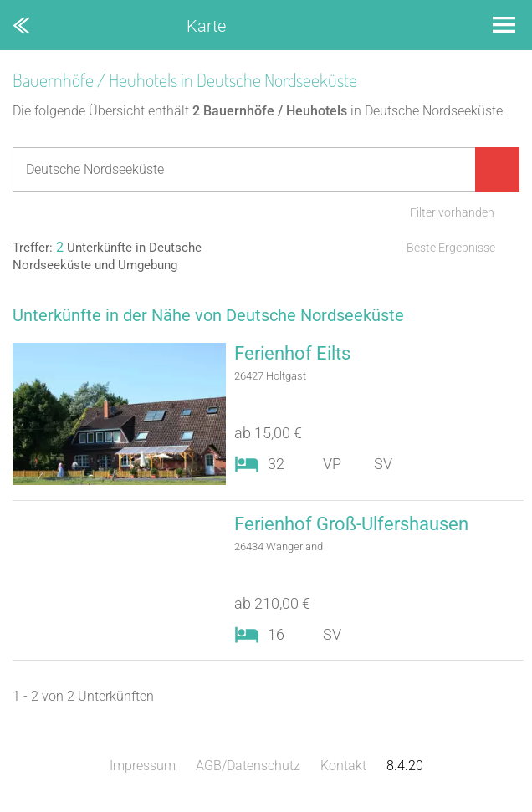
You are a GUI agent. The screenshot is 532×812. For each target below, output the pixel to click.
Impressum (143, 766)
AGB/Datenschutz (248, 766)
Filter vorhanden (452, 212)
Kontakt (343, 766)
